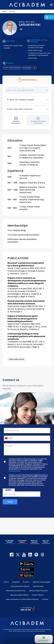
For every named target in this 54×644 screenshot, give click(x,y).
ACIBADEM (9, 541)
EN (51, 17)
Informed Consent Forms (16, 591)
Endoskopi (27, 68)
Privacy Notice (14, 471)
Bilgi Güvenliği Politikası (19, 595)
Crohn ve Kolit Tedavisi (12, 68)
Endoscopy (33, 58)
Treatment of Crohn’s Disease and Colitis (37, 47)
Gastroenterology (35, 50)
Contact (45, 599)
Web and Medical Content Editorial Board (22, 599)
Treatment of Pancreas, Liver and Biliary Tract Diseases (39, 54)
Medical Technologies (42, 582)
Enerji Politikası (38, 595)
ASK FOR (46, 541)
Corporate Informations (20, 586)
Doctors (26, 582)
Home (6, 582)
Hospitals (16, 582)
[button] (9, 438)
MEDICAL (34, 541)
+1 (34, 68)
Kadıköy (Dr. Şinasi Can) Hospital (13, 47)
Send (10, 502)
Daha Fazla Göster (17, 359)
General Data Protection (39, 591)
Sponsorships (38, 586)
